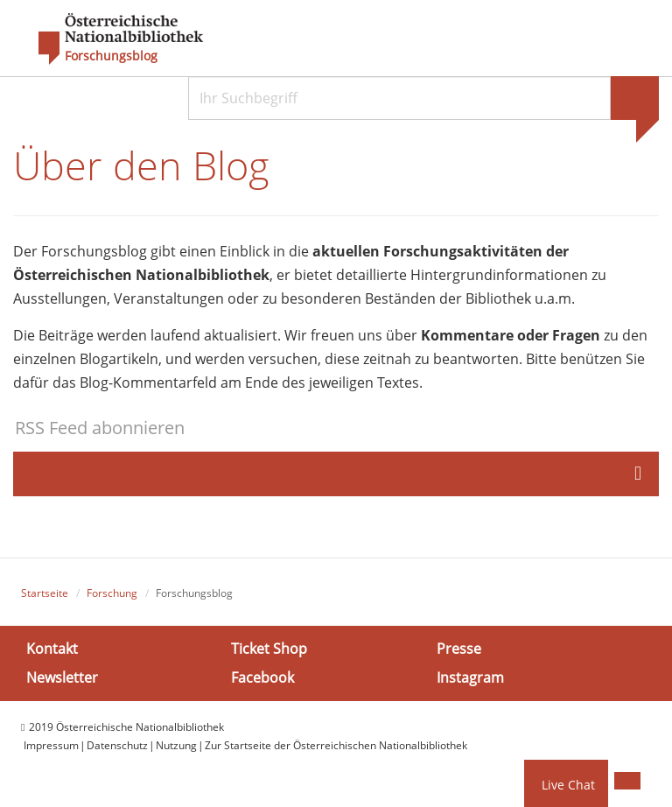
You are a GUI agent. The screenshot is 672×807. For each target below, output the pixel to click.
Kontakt (52, 649)
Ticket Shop (269, 649)
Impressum (51, 745)
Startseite (45, 593)
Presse (459, 649)
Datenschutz (117, 745)
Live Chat (568, 785)
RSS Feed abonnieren (100, 428)
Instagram (470, 677)
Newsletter (62, 677)
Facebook (262, 677)
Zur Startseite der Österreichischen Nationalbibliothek (336, 745)
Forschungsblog (111, 56)
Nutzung (176, 745)
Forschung (112, 593)
